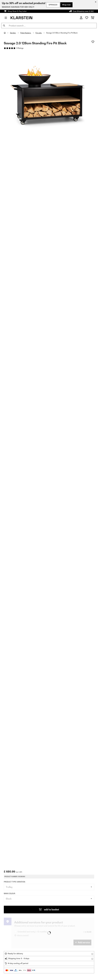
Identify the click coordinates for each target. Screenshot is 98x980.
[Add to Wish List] (93, 42)
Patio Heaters (26, 33)
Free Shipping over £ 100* (83, 11)
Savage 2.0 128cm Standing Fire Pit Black (62, 33)
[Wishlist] (87, 18)
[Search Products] (49, 26)
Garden (13, 33)
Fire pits (39, 33)
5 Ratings (20, 48)
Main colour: (10, 894)
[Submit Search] (4, 26)
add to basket (49, 910)
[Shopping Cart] (93, 18)
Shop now (66, 5)
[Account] (81, 18)
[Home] (7, 33)
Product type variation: (15, 882)
